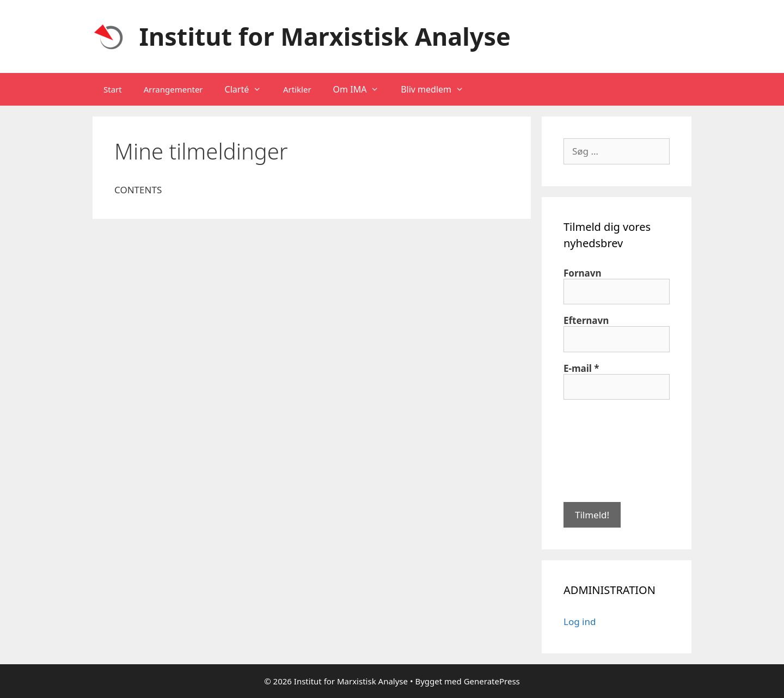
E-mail (581, 369)
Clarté (249, 89)
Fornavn (583, 273)
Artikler (297, 89)
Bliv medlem (438, 89)
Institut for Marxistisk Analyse (325, 36)
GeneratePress (492, 681)
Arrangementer (173, 89)
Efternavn (586, 321)
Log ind (580, 622)
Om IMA (362, 89)
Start (113, 89)
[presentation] (608, 450)
